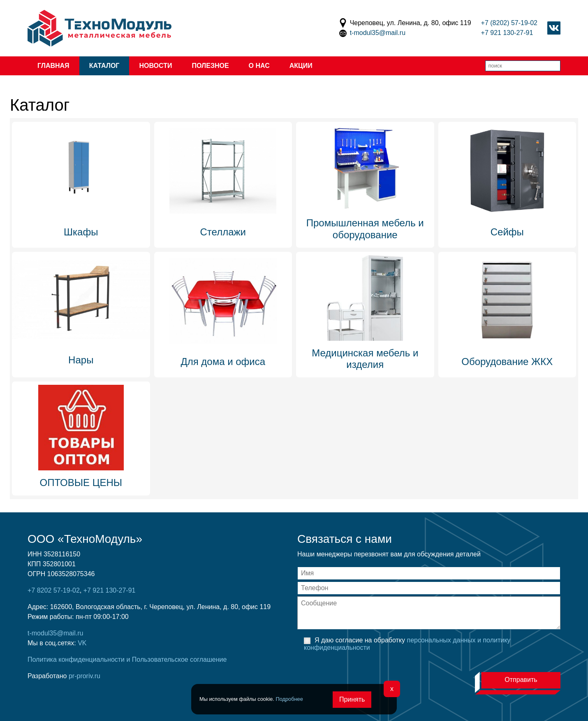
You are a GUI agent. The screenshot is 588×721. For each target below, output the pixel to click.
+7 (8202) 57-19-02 (509, 23)
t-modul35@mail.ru (378, 33)
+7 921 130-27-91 (507, 33)
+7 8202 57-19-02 (54, 590)
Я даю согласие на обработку (407, 644)
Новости (155, 66)
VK (82, 643)
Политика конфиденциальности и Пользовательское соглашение (127, 659)
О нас (259, 66)
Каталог (104, 66)
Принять (352, 699)
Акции (301, 66)
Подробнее (289, 699)
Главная (53, 66)
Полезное (210, 66)
